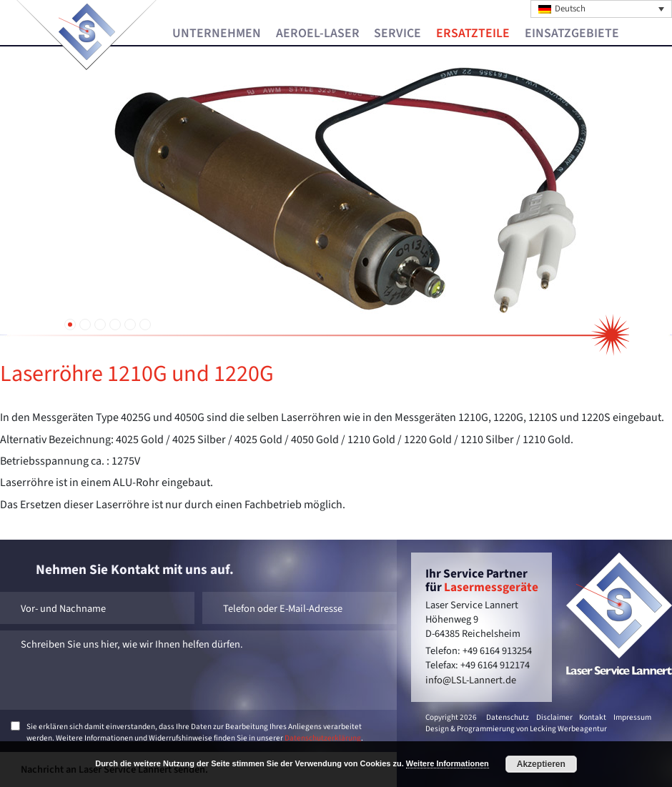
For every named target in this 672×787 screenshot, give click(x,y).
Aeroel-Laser (318, 34)
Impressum (632, 717)
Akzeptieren (541, 764)
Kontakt (593, 717)
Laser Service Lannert (87, 32)
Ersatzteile (473, 34)
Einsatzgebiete (572, 34)
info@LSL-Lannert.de (471, 680)
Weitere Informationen (448, 763)
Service (397, 34)
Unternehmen (217, 34)
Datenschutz (508, 717)
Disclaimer (554, 717)
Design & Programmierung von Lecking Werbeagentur (516, 729)
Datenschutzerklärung (323, 738)
